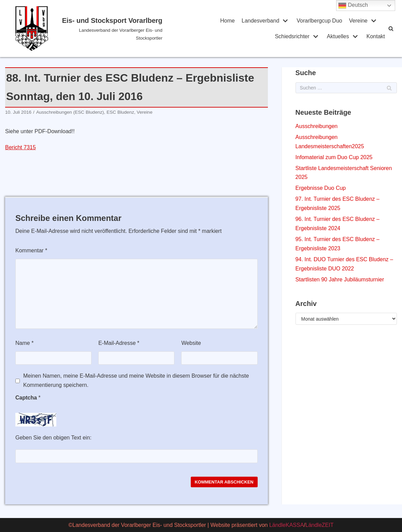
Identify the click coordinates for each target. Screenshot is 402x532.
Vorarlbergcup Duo (319, 21)
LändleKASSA (286, 525)
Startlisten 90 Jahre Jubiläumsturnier (340, 279)
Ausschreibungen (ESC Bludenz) (70, 112)
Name (24, 343)
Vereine (145, 112)
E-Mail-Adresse (119, 343)
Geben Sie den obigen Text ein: (53, 438)
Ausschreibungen (317, 126)
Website (191, 343)
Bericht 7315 (20, 147)
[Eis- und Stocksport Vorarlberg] (89, 29)
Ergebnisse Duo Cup (321, 188)
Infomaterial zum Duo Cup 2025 (334, 157)
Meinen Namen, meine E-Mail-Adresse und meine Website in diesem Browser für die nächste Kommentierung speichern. (136, 380)
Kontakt (376, 36)
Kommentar (31, 250)
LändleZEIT (320, 525)
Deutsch (353, 5)
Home (227, 21)
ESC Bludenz (120, 112)
